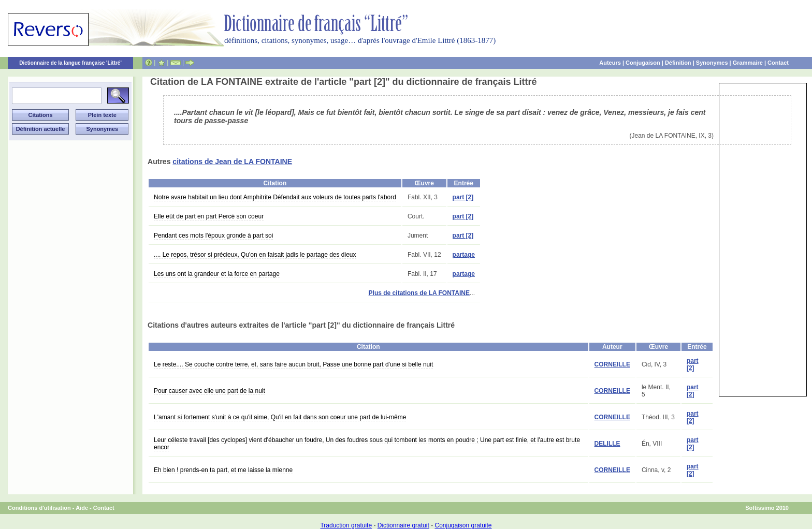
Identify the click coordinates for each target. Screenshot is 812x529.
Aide (82, 508)
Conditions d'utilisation (39, 508)
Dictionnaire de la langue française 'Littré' (70, 63)
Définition (678, 63)
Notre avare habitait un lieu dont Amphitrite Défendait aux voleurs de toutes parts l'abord (275, 197)
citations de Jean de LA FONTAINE (232, 161)
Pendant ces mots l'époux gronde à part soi (213, 236)
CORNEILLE (612, 364)
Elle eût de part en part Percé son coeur (209, 216)
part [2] (463, 197)
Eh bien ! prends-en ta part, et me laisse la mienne (223, 470)
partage (464, 255)
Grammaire (748, 63)
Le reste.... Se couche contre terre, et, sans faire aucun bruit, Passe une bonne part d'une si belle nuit (293, 364)
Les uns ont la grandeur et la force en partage (217, 274)
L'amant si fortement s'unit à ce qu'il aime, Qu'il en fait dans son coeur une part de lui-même (280, 417)
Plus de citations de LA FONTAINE (419, 293)
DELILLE (607, 444)
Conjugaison (643, 63)
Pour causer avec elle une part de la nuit (209, 391)
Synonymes (712, 63)
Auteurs (610, 63)
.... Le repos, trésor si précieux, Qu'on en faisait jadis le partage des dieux (255, 255)
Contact (778, 63)
